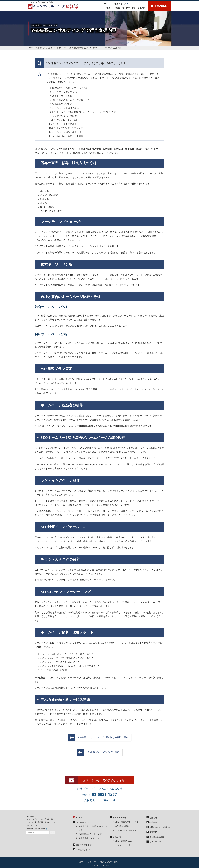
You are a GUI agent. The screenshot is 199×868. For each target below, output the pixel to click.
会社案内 (141, 8)
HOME (106, 4)
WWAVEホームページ (34, 832)
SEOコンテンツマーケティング (68, 128)
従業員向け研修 (121, 829)
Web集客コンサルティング (88, 833)
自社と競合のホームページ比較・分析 (71, 100)
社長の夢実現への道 (123, 843)
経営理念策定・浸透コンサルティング (93, 830)
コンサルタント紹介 (111, 8)
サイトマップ (154, 843)
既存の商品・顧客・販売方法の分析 (70, 88)
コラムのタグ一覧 (122, 846)
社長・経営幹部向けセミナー (126, 825)
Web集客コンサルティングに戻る (103, 752)
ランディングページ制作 (64, 116)
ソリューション (82, 847)
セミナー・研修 (129, 8)
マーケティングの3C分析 (65, 92)
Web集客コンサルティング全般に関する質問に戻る (103, 737)
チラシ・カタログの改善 (64, 124)
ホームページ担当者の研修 (66, 108)
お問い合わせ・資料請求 (159, 830)
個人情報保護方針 (156, 839)
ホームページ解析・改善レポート (69, 132)
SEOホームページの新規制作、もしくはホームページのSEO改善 (84, 112)
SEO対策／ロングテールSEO (66, 120)
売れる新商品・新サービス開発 (68, 136)
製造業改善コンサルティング (89, 837)
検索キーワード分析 (62, 96)
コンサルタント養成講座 (124, 832)
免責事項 (153, 834)
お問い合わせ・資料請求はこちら (106, 782)
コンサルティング (118, 4)
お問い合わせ (161, 6)
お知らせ (153, 821)
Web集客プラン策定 (62, 104)
